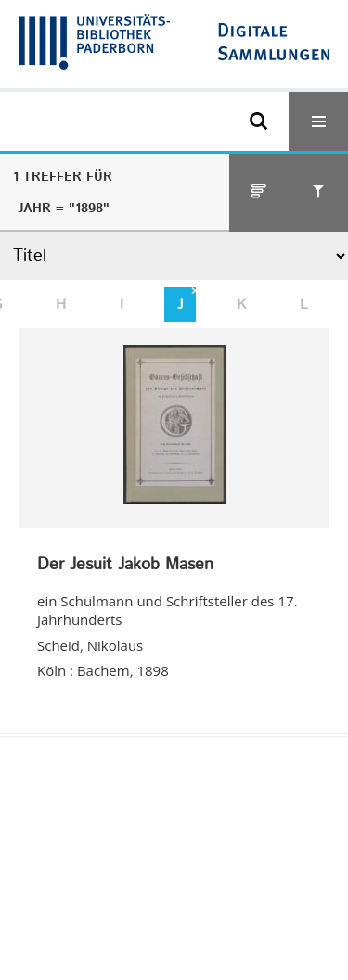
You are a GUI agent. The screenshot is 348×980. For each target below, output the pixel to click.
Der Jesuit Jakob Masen (125, 566)
